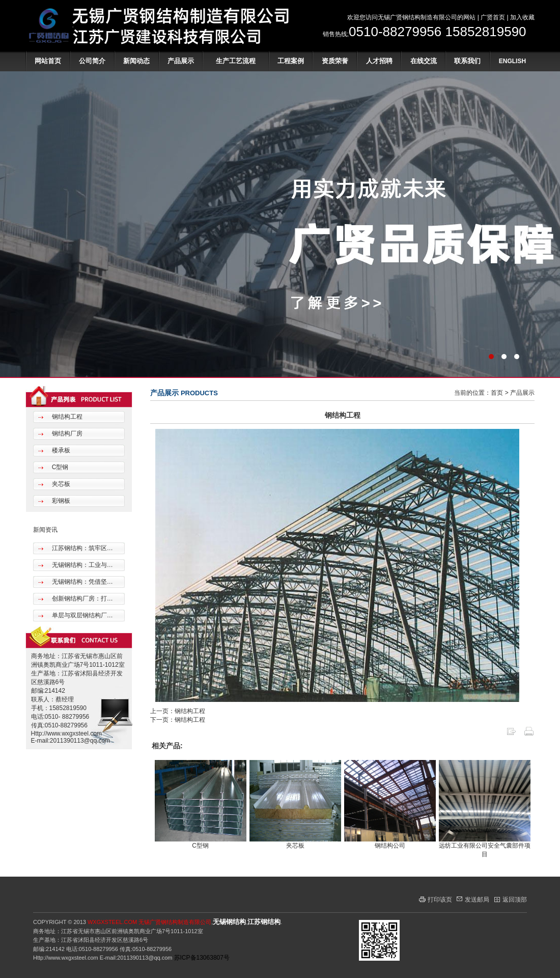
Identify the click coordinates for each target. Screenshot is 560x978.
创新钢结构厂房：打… (81, 599)
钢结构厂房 (66, 433)
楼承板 (60, 450)
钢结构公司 (390, 846)
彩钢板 (60, 501)
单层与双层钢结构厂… (81, 615)
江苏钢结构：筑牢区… (81, 548)
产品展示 (181, 61)
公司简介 (92, 61)
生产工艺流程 (236, 61)
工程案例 (291, 61)
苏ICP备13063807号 (202, 958)
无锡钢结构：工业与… (81, 565)
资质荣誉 (335, 61)
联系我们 (467, 61)
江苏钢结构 (264, 922)
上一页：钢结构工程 (178, 711)
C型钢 (59, 467)
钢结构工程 (66, 417)
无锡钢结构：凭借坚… (81, 582)
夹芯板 (60, 484)
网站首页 (48, 61)
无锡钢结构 (229, 922)
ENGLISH (512, 61)
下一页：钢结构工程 (178, 720)
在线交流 (424, 61)
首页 (497, 393)
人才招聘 (379, 61)
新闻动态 (136, 61)
